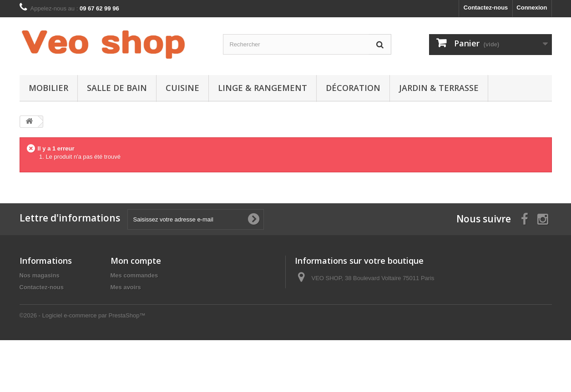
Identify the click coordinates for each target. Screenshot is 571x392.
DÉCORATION (353, 88)
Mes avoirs (126, 287)
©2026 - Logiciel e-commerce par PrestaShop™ (83, 367)
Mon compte (136, 261)
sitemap (31, 334)
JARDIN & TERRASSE (439, 88)
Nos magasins (40, 275)
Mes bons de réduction (143, 323)
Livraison (33, 299)
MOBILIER (48, 88)
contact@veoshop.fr (359, 312)
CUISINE (182, 88)
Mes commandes (134, 275)
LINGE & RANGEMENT (263, 88)
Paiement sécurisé (45, 323)
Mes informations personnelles (154, 311)
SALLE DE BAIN (117, 88)
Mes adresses (130, 299)
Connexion (532, 8)
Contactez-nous (486, 8)
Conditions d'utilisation (52, 311)
